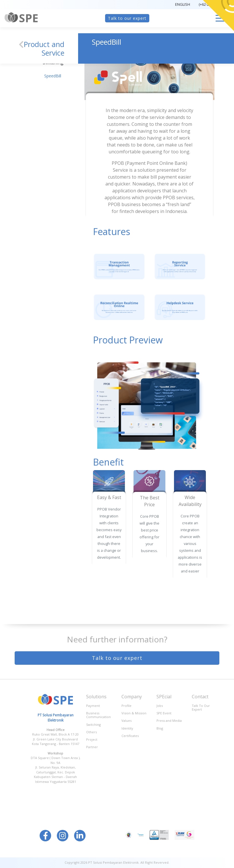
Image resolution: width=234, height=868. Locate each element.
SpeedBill (53, 76)
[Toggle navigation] (221, 18)
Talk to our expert (127, 18)
